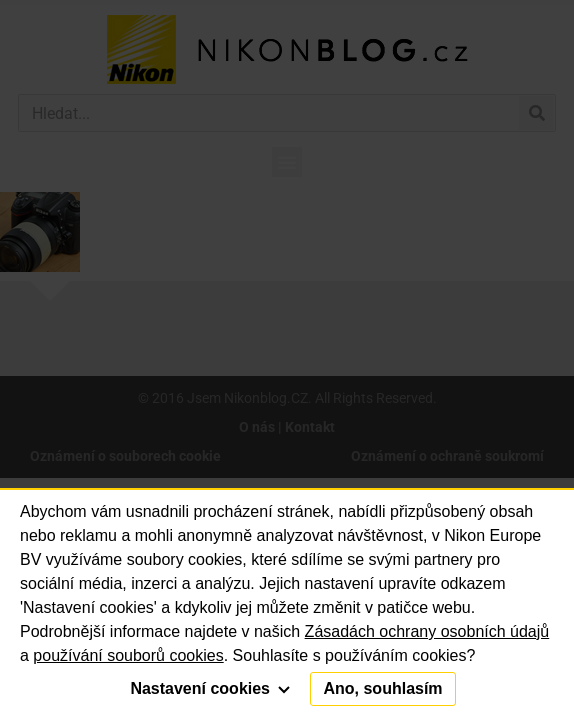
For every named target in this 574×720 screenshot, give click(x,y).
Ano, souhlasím (382, 688)
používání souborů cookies (128, 655)
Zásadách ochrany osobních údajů (427, 631)
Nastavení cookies (210, 688)
